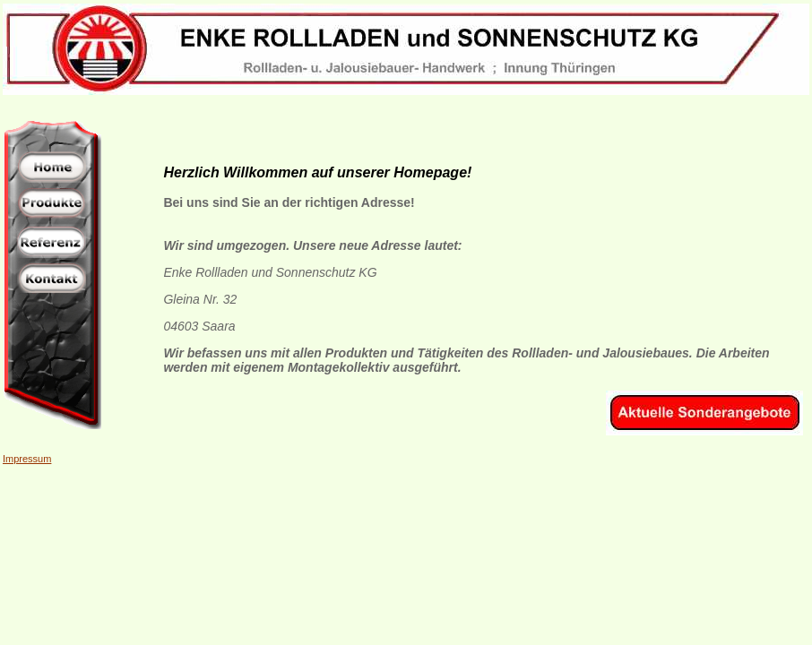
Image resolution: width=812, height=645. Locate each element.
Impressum (27, 459)
